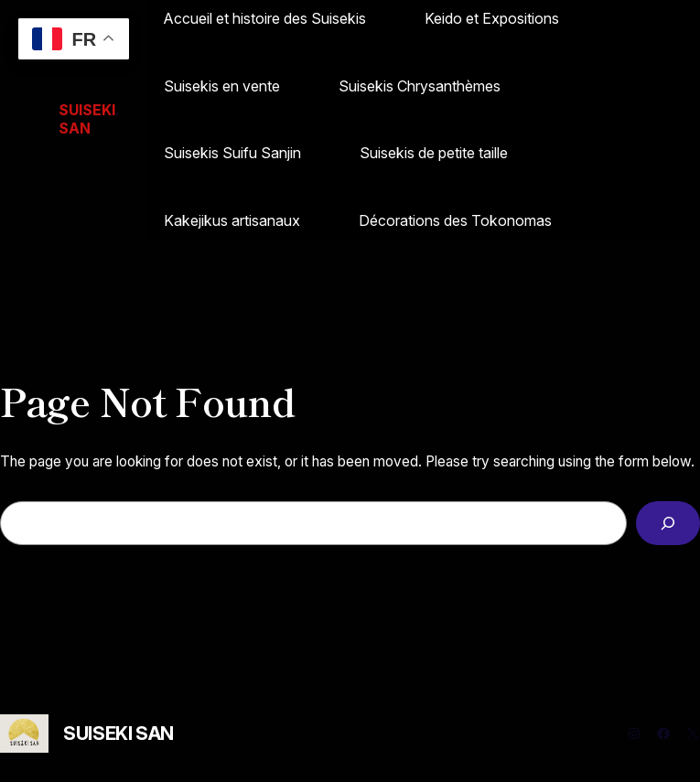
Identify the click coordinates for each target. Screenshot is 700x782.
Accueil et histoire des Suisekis (265, 18)
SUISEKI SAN (118, 734)
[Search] (668, 524)
